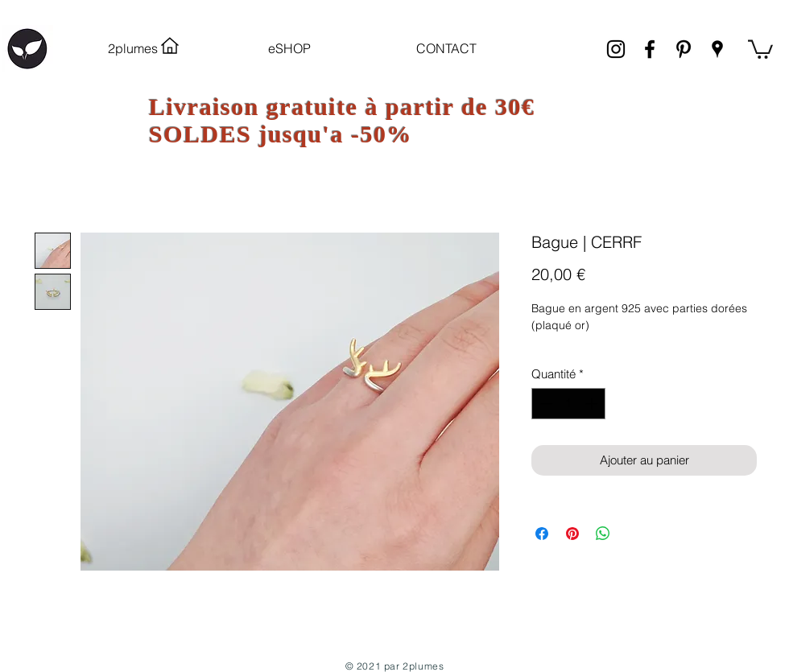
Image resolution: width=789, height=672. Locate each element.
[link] (760, 48)
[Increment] (593, 404)
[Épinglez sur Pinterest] (572, 534)
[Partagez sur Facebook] (542, 534)
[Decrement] (545, 404)
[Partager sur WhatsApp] (603, 534)
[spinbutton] (569, 404)
